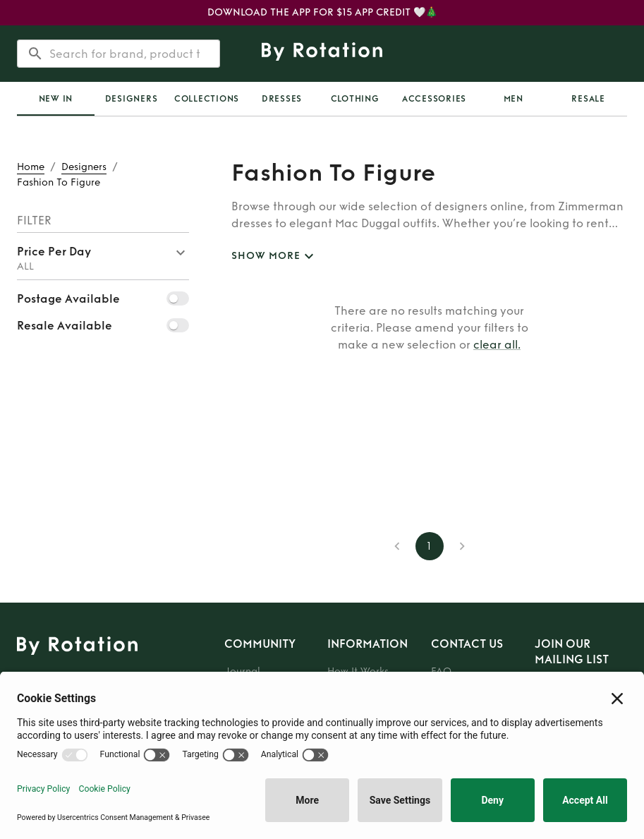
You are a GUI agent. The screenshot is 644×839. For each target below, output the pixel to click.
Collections (207, 99)
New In (56, 99)
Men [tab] (514, 99)
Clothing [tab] (355, 99)
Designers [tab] (132, 99)
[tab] (56, 99)
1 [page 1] (430, 546)
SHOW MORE (274, 256)
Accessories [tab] (434, 99)
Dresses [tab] (282, 99)
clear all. (497, 345)
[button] (103, 256)
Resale (588, 99)
